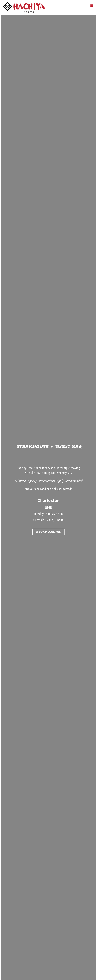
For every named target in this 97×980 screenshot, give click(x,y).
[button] (49, 532)
